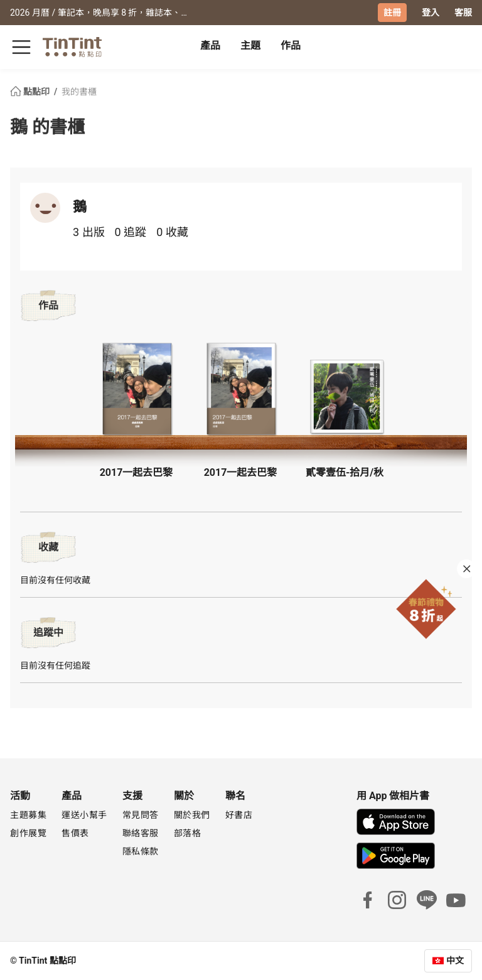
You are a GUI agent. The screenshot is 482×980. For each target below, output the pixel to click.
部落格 (188, 833)
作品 (291, 46)
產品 (210, 46)
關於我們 (192, 815)
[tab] (210, 47)
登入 (431, 13)
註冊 (392, 13)
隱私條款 (141, 851)
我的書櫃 (79, 92)
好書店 (239, 815)
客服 (463, 13)
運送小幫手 (84, 815)
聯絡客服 (141, 833)
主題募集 (28, 815)
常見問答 (141, 815)
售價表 (75, 833)
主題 (250, 46)
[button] (137, 389)
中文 (455, 961)
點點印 (31, 92)
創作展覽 (28, 833)
